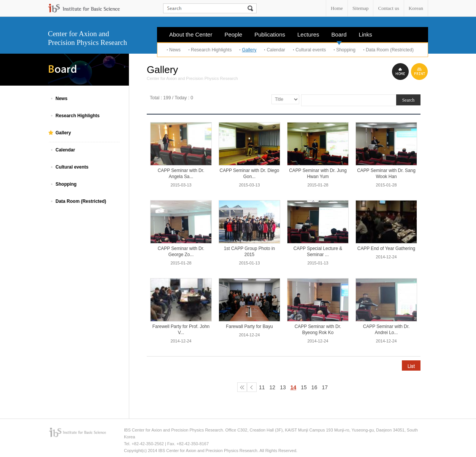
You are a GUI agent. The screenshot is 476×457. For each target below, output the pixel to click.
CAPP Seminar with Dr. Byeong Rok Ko (318, 330)
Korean (416, 8)
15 (304, 387)
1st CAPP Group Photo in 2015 (249, 252)
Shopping (346, 50)
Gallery (249, 50)
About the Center (191, 34)
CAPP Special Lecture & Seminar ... (318, 252)
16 (314, 387)
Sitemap (361, 8)
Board (339, 37)
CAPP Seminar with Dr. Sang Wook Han (386, 174)
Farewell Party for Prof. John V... (181, 330)
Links (366, 34)
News (175, 50)
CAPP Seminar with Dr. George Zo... (181, 252)
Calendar (276, 50)
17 (325, 387)
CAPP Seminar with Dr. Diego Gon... (250, 174)
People (233, 34)
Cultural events (311, 50)
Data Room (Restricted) (390, 50)
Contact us (388, 8)
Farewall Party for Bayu (249, 326)
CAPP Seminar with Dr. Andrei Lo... (386, 330)
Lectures (308, 34)
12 (273, 387)
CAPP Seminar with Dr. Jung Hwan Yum (318, 174)
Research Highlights (211, 50)
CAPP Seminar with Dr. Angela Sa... (181, 174)
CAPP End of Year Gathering (386, 248)
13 (283, 387)
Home (337, 8)
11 (262, 387)
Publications (270, 34)
